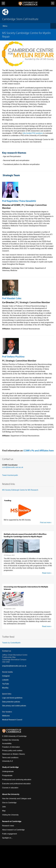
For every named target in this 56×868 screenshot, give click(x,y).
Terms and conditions (10, 758)
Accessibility (7, 743)
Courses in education (10, 788)
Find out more (45, 522)
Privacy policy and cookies (12, 751)
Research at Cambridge (12, 821)
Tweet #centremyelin (10, 475)
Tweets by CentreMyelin (11, 643)
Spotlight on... (7, 838)
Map (4, 811)
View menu (3, 3)
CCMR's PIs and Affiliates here (38, 450)
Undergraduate (8, 771)
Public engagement (10, 834)
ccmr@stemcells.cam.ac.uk (13, 467)
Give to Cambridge (9, 803)
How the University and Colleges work (17, 799)
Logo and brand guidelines (12, 698)
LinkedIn (5, 680)
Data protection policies (11, 702)
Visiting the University (10, 815)
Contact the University (11, 740)
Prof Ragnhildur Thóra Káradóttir (19, 201)
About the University (11, 794)
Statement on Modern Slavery (14, 754)
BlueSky (5, 688)
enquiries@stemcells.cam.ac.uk (14, 666)
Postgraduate (7, 775)
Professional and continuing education (17, 780)
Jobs (4, 807)
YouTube (6, 684)
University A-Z (8, 761)
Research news (8, 826)
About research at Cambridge (13, 830)
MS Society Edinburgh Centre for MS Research (20, 490)
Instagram (6, 676)
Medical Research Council (12, 720)
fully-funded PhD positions (33, 133)
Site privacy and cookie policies (14, 706)
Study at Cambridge (10, 767)
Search (53, 3)
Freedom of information (11, 747)
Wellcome (6, 716)
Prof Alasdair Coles (12, 298)
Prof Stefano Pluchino (13, 357)
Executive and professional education (16, 784)
